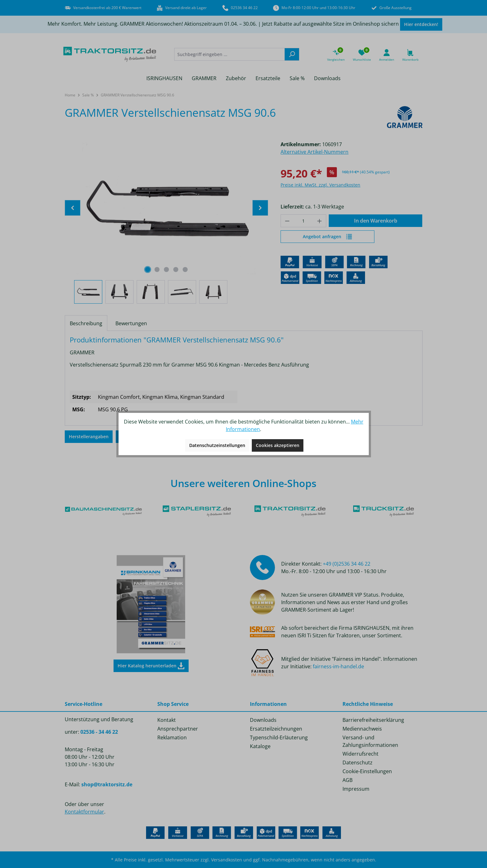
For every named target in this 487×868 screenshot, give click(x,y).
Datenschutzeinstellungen (217, 445)
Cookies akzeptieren (278, 445)
